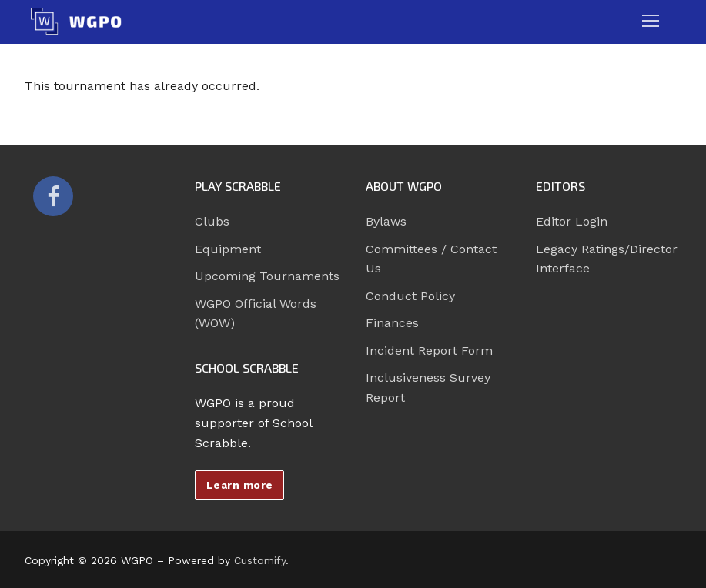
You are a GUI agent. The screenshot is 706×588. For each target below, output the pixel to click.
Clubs (212, 221)
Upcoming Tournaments (267, 276)
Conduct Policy (410, 296)
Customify (260, 560)
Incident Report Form (429, 351)
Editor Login (572, 221)
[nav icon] (651, 22)
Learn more (240, 485)
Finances (392, 323)
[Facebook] (53, 196)
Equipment (228, 249)
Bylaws (386, 221)
